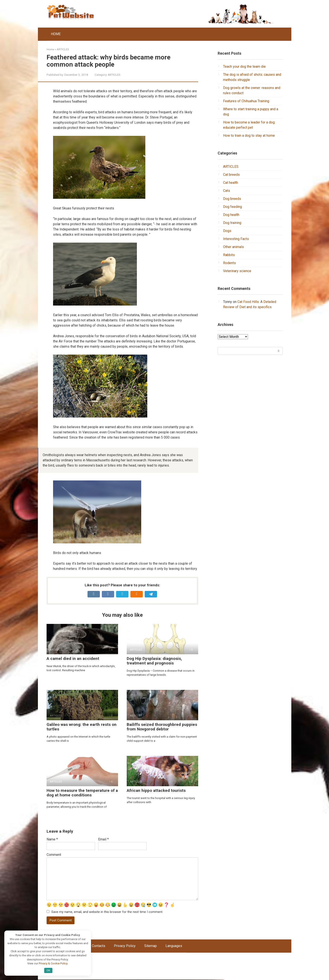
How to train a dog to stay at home (249, 136)
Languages (174, 946)
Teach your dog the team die (244, 67)
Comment (54, 855)
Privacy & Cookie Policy (53, 963)
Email (103, 839)
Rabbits (229, 255)
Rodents (229, 263)
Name (52, 839)
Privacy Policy (125, 946)
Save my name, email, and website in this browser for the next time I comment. (107, 912)
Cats (227, 191)
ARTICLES (114, 75)
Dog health (231, 215)
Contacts (99, 946)
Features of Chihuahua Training (246, 101)
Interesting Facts (236, 239)
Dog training (232, 223)
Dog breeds (232, 199)
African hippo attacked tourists (156, 790)
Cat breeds (231, 175)
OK (48, 970)
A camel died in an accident (73, 659)
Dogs (227, 231)
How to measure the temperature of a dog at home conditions (82, 793)
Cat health (231, 183)
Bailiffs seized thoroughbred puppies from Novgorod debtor (162, 727)
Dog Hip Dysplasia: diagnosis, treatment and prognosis (154, 661)
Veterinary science (237, 271)
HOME (56, 34)
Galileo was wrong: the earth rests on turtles (82, 727)
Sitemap (151, 946)
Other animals (233, 247)
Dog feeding (233, 207)
